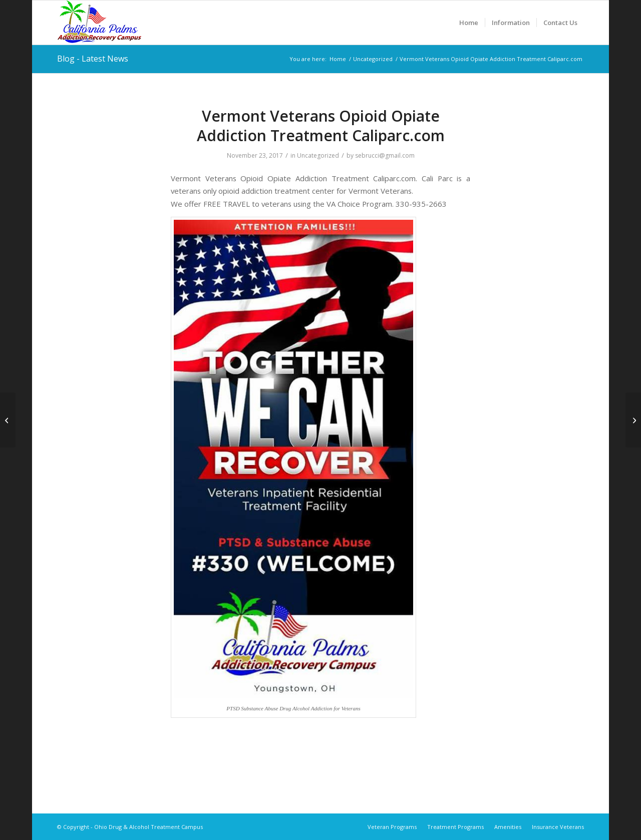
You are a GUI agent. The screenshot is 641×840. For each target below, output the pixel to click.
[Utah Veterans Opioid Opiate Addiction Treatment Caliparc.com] (8, 420)
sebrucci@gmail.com (385, 155)
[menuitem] (469, 23)
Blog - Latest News (93, 59)
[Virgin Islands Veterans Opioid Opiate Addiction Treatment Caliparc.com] (633, 420)
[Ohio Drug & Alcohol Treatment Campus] (99, 23)
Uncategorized (318, 155)
